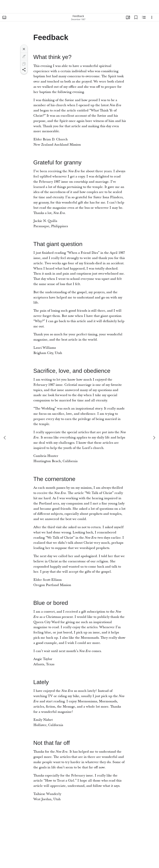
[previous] (5, 438)
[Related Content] (144, 17)
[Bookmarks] (136, 17)
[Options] (152, 17)
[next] (154, 438)
